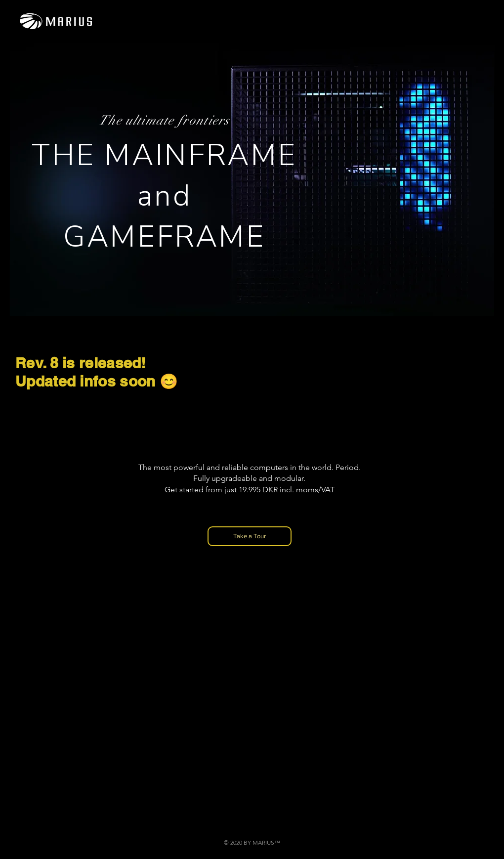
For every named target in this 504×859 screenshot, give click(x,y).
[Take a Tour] (250, 536)
